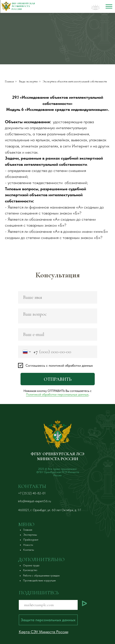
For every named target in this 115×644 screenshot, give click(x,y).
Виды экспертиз (28, 81)
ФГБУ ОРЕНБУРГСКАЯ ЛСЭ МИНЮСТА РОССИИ (57, 456)
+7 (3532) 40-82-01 (32, 493)
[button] (30, 565)
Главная (9, 81)
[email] (58, 334)
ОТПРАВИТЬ (58, 379)
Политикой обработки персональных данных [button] (57, 394)
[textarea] (58, 316)
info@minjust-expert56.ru (34, 501)
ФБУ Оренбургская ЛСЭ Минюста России (23, 6)
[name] (58, 297)
